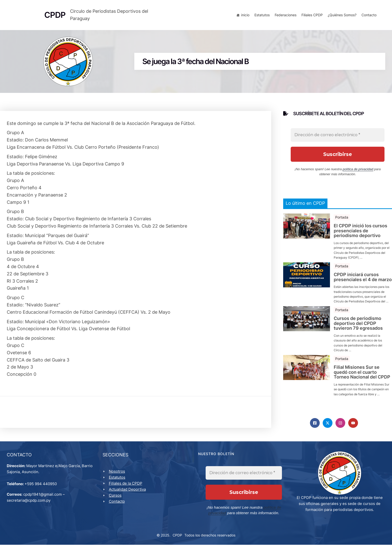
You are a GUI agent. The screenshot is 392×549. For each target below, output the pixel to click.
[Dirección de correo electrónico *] (338, 138)
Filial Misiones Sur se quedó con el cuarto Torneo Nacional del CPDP (362, 375)
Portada (342, 220)
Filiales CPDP (311, 16)
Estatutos (261, 16)
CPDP (177, 539)
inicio (245, 16)
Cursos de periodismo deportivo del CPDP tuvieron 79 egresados (358, 326)
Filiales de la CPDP (126, 487)
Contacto (368, 16)
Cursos (116, 499)
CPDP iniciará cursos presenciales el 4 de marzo (363, 280)
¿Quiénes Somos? (341, 16)
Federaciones (285, 16)
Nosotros (118, 475)
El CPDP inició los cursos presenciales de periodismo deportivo (360, 233)
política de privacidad (358, 172)
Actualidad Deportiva (128, 493)
